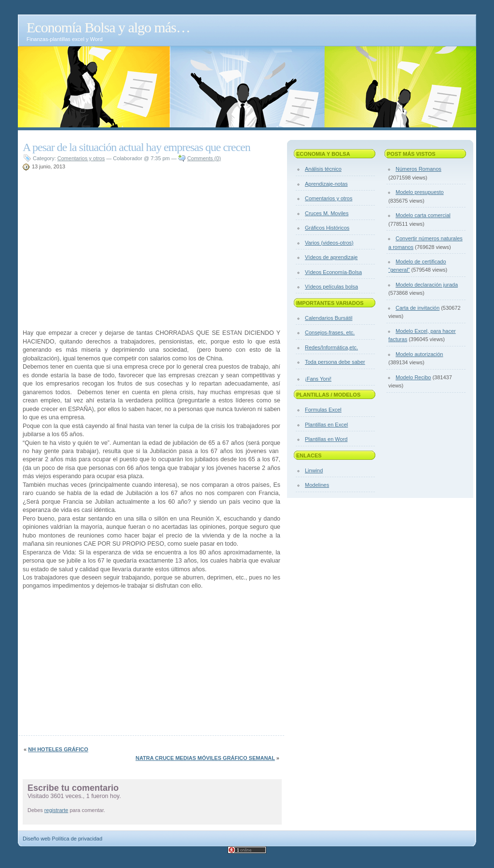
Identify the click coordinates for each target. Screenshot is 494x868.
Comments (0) (204, 158)
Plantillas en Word (326, 439)
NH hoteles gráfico (58, 749)
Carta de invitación (418, 308)
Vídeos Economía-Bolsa (333, 272)
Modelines (317, 485)
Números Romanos (419, 169)
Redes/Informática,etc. (331, 347)
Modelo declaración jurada (427, 285)
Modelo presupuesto (420, 192)
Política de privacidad (77, 839)
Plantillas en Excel (326, 425)
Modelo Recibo (413, 377)
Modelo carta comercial (423, 215)
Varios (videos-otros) (329, 243)
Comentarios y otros (81, 158)
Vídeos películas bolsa (331, 287)
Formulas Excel (323, 410)
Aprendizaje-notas (326, 184)
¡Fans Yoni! (318, 379)
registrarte (56, 810)
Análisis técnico (323, 169)
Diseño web (36, 839)
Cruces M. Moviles (327, 213)
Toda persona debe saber (335, 362)
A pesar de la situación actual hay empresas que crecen (137, 147)
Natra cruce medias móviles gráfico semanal (205, 758)
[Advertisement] (136, 175)
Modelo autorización (419, 354)
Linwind (314, 470)
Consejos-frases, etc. (330, 332)
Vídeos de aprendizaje (331, 257)
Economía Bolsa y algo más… (108, 27)
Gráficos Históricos (327, 228)
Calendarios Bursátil (329, 318)
